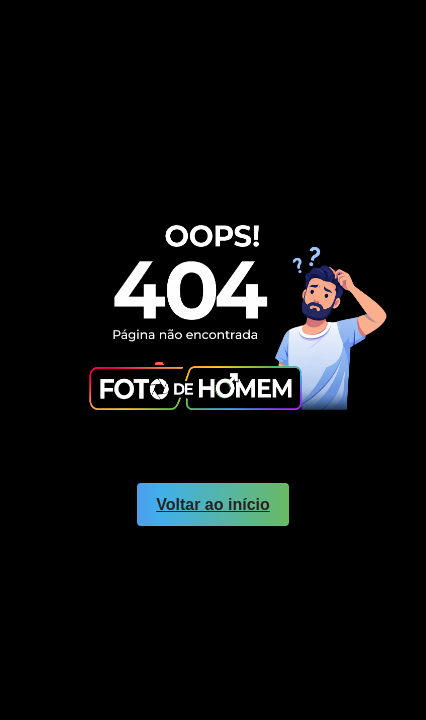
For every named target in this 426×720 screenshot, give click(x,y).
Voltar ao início (213, 504)
